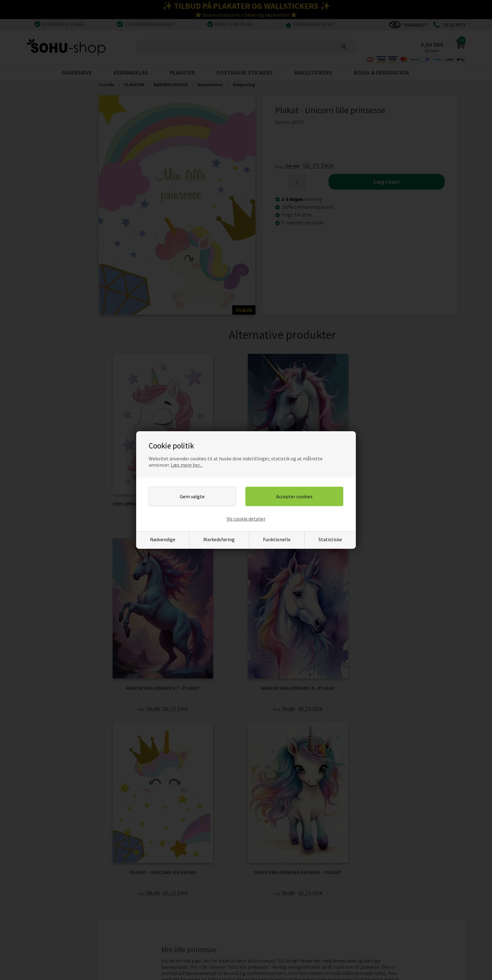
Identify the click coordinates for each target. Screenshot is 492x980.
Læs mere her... (187, 465)
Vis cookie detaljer (246, 519)
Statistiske (330, 539)
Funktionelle (277, 539)
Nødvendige (163, 539)
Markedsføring (219, 539)
